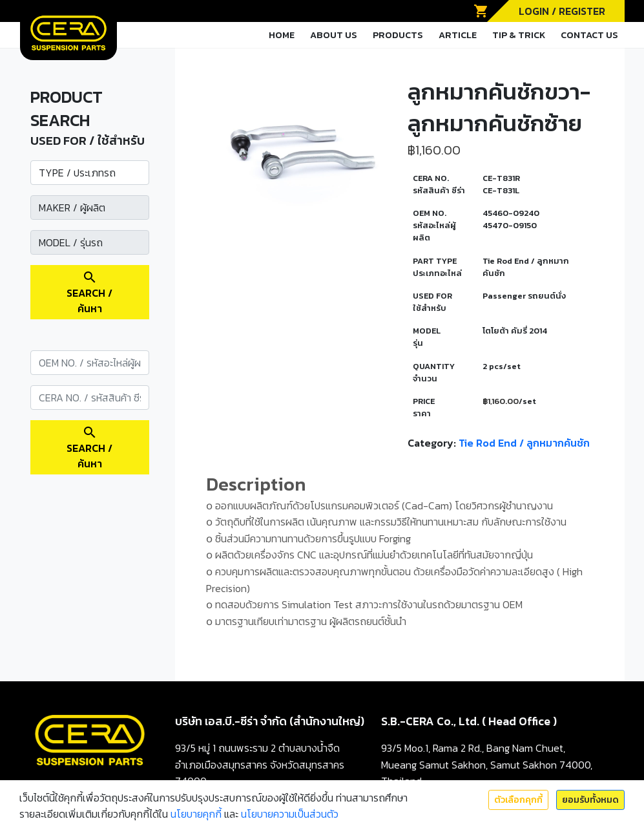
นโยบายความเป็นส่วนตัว (290, 814)
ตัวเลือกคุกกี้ (518, 800)
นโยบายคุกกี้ (196, 814)
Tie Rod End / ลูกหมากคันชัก (524, 443)
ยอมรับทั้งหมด (590, 800)
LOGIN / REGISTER (562, 11)
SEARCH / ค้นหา (89, 293)
